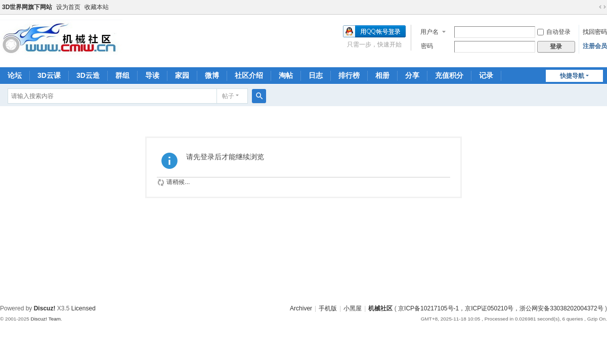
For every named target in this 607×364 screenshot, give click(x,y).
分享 (412, 75)
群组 (122, 75)
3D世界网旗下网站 (27, 7)
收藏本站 (97, 7)
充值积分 (449, 75)
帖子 (228, 96)
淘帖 (286, 75)
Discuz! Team (46, 319)
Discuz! (45, 308)
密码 (427, 46)
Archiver (301, 308)
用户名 (429, 32)
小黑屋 (353, 308)
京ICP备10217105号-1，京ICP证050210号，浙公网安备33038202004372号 (501, 308)
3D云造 (88, 75)
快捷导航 (572, 76)
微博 (212, 75)
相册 (382, 75)
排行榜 (349, 75)
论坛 (15, 75)
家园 (182, 75)
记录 (486, 75)
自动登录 (554, 32)
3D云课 (49, 75)
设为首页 (68, 7)
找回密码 (595, 32)
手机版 (328, 308)
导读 (152, 75)
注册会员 (595, 46)
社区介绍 (249, 75)
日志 (316, 75)
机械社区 (380, 308)
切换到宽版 (602, 7)
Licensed (83, 308)
